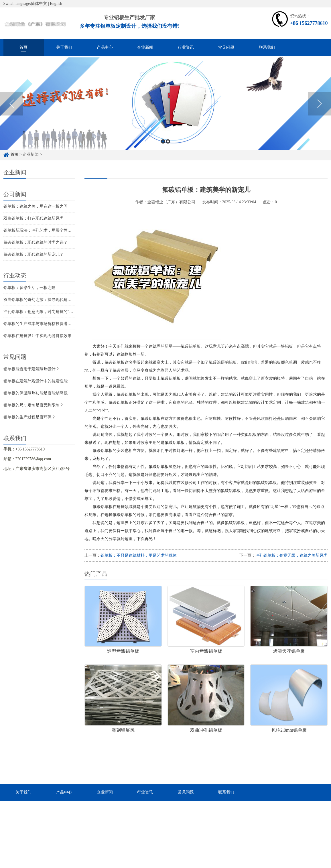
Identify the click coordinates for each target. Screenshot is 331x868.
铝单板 (195, 346)
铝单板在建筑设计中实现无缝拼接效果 (38, 336)
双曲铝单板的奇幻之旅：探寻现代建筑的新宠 (44, 300)
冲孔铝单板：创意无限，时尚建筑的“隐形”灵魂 (45, 312)
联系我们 (267, 47)
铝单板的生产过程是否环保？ (29, 417)
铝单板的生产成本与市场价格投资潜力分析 (42, 324)
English (56, 4)
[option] (165, 111)
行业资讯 (186, 47)
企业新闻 (145, 47)
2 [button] (168, 149)
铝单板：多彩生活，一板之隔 (29, 288)
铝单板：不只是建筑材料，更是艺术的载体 (139, 555)
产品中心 (105, 47)
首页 (23, 47)
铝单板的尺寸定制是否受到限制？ (34, 405)
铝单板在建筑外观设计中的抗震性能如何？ (42, 381)
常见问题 (226, 47)
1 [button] (163, 149)
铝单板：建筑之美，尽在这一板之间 (36, 206)
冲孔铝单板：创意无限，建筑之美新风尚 (291, 555)
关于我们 (64, 47)
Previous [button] (12, 111)
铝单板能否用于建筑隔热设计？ (31, 369)
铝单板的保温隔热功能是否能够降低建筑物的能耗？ (50, 393)
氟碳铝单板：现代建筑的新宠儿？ (34, 254)
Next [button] (319, 111)
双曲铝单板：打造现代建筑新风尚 (34, 218)
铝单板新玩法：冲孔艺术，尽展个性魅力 (40, 230)
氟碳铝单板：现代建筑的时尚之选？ (36, 242)
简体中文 (39, 4)
